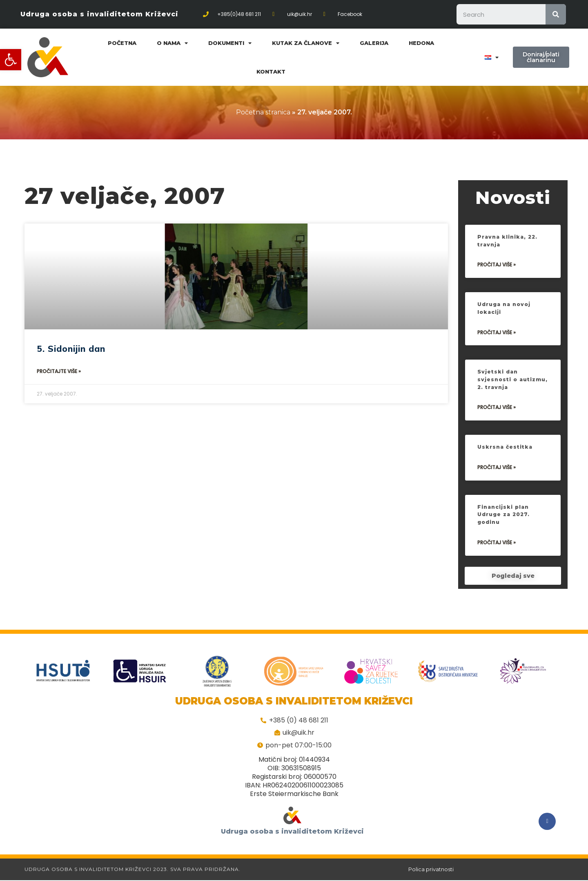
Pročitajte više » (59, 371)
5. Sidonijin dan (71, 349)
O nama (172, 43)
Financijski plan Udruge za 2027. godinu (505, 519)
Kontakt (271, 72)
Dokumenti (230, 43)
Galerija (374, 43)
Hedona (421, 43)
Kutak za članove (306, 43)
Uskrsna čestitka (506, 452)
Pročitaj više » (497, 269)
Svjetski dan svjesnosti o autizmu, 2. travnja (509, 384)
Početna (122, 43)
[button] (11, 60)
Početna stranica (263, 112)
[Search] (556, 14)
